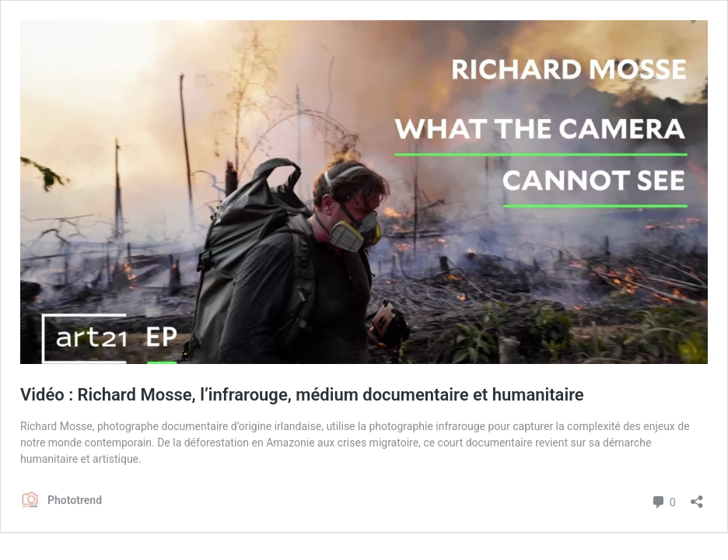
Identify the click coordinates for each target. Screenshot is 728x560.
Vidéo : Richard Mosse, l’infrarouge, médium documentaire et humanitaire (302, 395)
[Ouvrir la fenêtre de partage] (697, 497)
